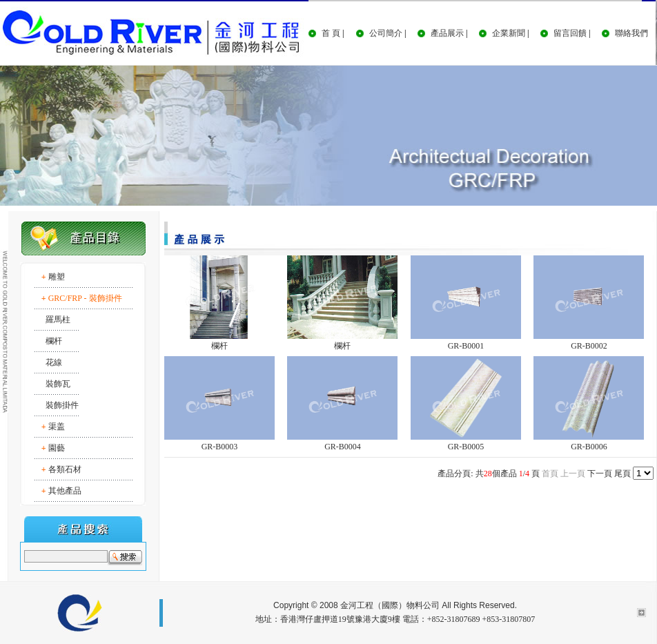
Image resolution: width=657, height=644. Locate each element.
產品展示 (447, 33)
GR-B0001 (466, 346)
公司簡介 (386, 33)
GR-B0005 (466, 447)
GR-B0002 (589, 346)
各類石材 (65, 469)
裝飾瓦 (58, 384)
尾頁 (622, 474)
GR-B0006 (589, 447)
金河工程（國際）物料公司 (390, 605)
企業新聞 (509, 33)
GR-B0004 (343, 447)
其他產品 (65, 491)
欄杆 (54, 341)
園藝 (57, 448)
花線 (54, 362)
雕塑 (57, 277)
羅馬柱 (58, 320)
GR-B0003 (220, 447)
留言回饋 (570, 33)
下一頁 (600, 474)
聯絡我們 (631, 33)
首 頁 (331, 33)
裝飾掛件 (62, 405)
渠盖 (57, 427)
